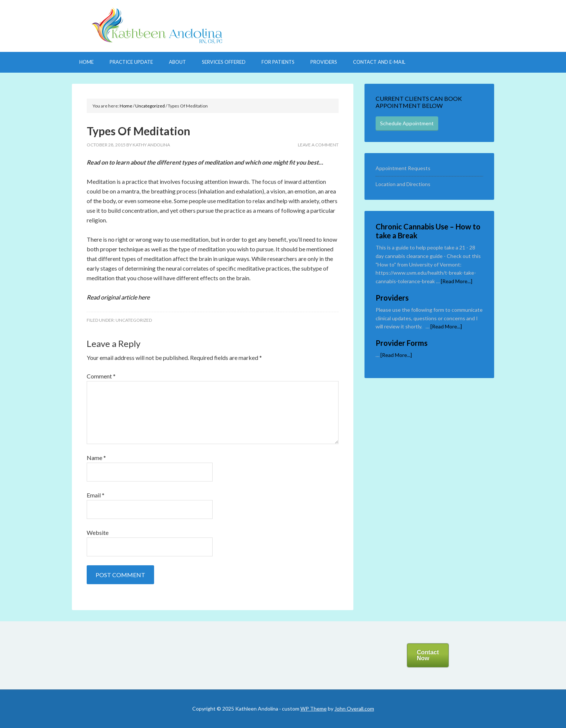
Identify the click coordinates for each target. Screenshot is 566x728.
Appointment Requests (403, 168)
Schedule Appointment (407, 123)
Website (98, 532)
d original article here (118, 297)
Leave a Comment (318, 145)
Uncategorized (134, 320)
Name (96, 458)
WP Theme (314, 709)
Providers (392, 298)
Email (96, 495)
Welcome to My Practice (283, 26)
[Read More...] (457, 281)
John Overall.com (354, 709)
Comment (101, 376)
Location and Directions (403, 184)
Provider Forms (402, 343)
